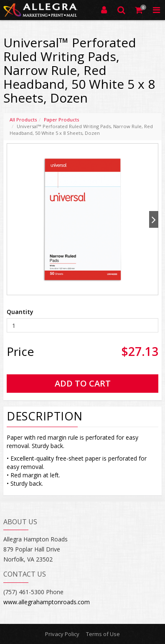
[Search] (122, 10)
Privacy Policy (62, 634)
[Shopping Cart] (139, 10)
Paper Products (61, 120)
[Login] (104, 10)
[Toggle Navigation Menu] (156, 10)
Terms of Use (103, 634)
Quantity (20, 312)
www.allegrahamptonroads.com (47, 602)
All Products (23, 120)
